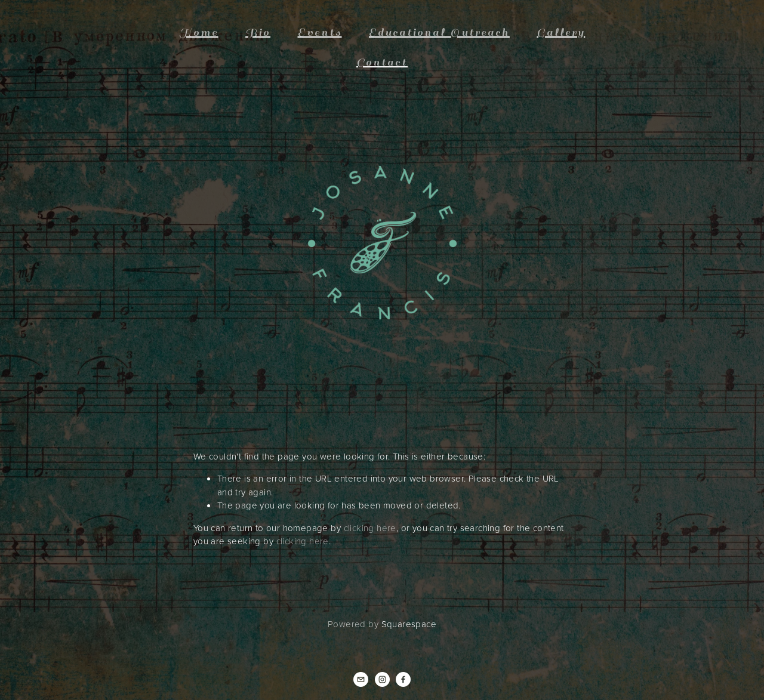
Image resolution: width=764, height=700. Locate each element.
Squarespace (409, 624)
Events (320, 33)
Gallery (561, 33)
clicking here (370, 528)
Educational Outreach (439, 33)
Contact (382, 62)
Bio (258, 33)
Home (199, 33)
